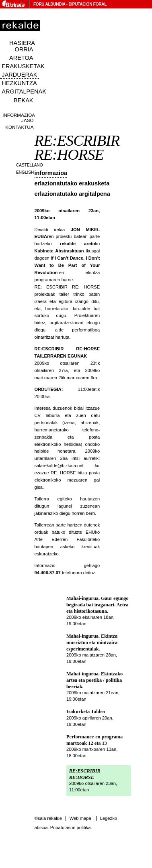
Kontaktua (19, 127)
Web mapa (80, 818)
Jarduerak (19, 75)
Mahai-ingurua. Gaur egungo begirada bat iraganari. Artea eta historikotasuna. (98, 605)
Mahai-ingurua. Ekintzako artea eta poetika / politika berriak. (94, 680)
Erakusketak (23, 66)
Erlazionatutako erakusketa (72, 183)
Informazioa (51, 173)
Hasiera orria (22, 46)
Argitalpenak (24, 91)
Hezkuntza (19, 83)
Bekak (24, 100)
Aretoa (21, 58)
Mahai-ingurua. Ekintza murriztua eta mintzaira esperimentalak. (92, 642)
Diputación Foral (87, 4)
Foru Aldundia (49, 4)
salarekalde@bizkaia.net (59, 466)
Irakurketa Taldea (86, 711)
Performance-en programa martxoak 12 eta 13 (94, 740)
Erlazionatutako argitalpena (72, 194)
